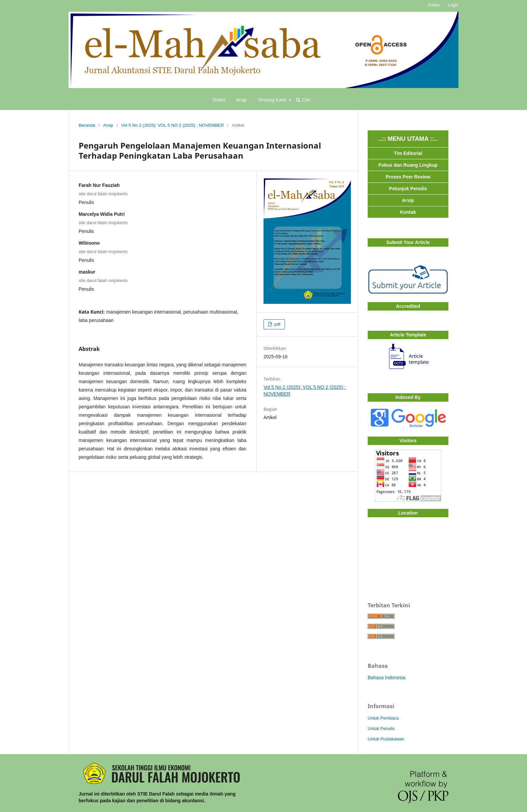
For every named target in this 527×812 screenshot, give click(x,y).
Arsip (242, 100)
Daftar (434, 5)
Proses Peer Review (408, 177)
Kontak (408, 212)
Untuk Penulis (381, 728)
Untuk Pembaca (383, 718)
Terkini (218, 100)
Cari (303, 100)
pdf (277, 324)
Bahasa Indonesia (387, 678)
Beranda (87, 125)
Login (453, 5)
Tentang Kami (273, 100)
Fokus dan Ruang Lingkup (408, 165)
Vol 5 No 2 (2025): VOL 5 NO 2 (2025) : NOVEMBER (173, 125)
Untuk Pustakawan (386, 739)
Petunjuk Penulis (408, 189)
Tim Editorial (408, 153)
